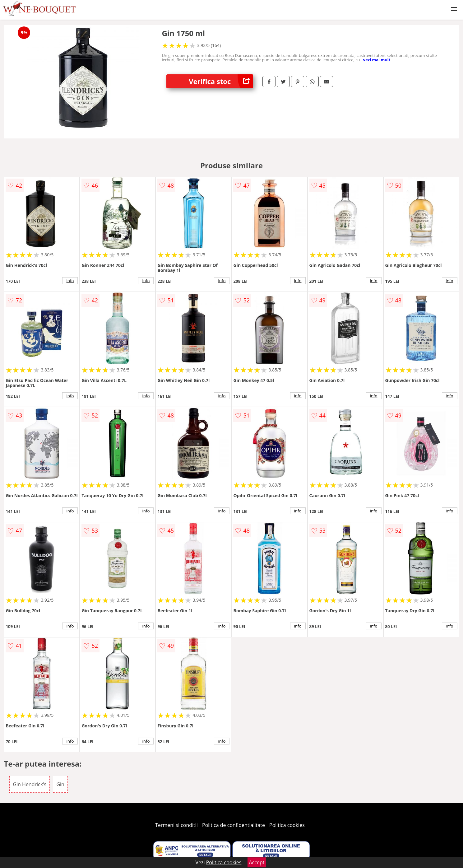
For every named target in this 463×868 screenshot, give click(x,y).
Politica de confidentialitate (234, 825)
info (70, 281)
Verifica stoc (221, 81)
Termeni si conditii (176, 825)
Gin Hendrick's (30, 784)
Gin (60, 784)
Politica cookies (287, 825)
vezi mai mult (377, 60)
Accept (257, 862)
